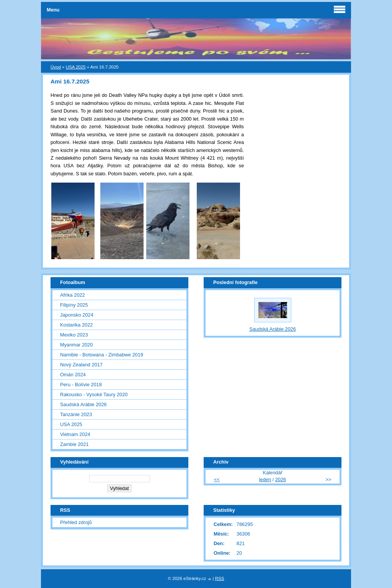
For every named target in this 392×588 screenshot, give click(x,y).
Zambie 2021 (74, 444)
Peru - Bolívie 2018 (81, 385)
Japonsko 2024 (77, 315)
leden (265, 479)
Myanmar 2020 (76, 345)
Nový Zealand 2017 (81, 365)
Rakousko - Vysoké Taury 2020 (94, 394)
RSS (220, 578)
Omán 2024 (73, 375)
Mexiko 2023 (74, 335)
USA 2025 (76, 67)
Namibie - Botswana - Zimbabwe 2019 (102, 355)
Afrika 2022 (73, 295)
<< (217, 479)
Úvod (56, 67)
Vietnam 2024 (75, 434)
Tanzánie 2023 (76, 414)
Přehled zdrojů (76, 522)
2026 (281, 479)
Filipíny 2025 (74, 305)
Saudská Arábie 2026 (83, 404)
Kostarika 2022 (76, 325)
